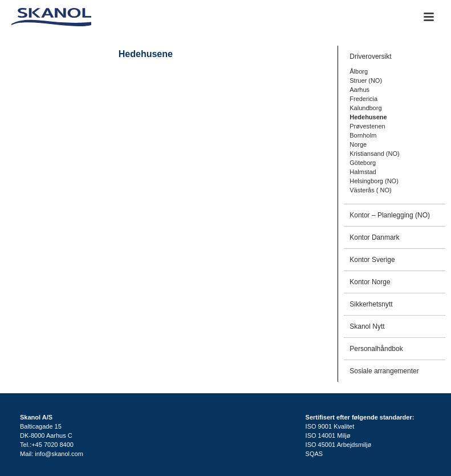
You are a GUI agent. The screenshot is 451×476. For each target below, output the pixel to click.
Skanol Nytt (367, 326)
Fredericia (363, 99)
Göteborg (363, 163)
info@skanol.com (59, 454)
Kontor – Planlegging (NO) (390, 215)
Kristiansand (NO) (374, 154)
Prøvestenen (367, 126)
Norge (358, 144)
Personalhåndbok (376, 349)
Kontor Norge (370, 282)
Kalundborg (365, 108)
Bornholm (363, 135)
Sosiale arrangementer (384, 371)
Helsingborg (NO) (374, 181)
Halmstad (363, 172)
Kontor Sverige (372, 260)
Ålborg (359, 71)
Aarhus (359, 90)
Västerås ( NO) (370, 190)
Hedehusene (368, 117)
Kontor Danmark (374, 237)
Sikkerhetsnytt (371, 304)
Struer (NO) (366, 80)
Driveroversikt (370, 57)
